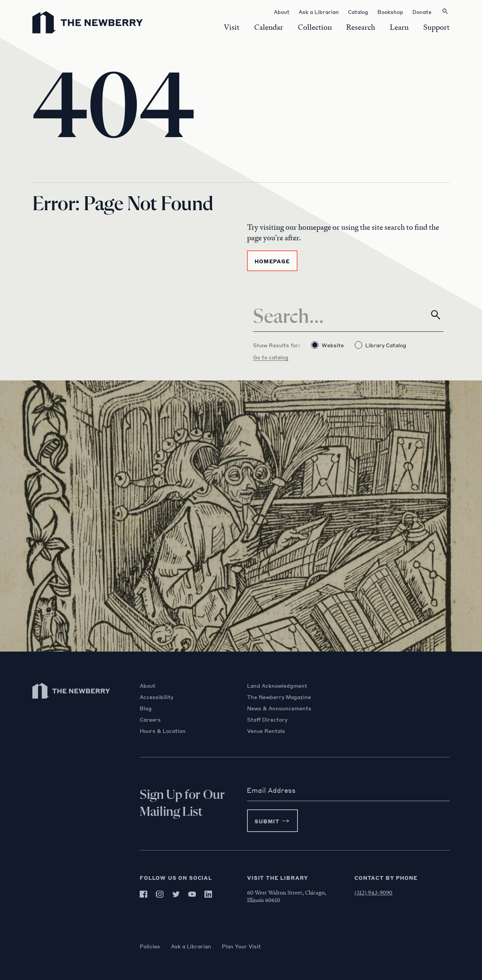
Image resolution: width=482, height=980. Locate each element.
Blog (146, 708)
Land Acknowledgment (277, 685)
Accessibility (156, 697)
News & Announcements (279, 708)
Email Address (271, 790)
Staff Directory (267, 719)
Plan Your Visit (244, 946)
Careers (150, 719)
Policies (150, 946)
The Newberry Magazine (279, 697)
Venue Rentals (266, 731)
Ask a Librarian (192, 946)
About (148, 685)
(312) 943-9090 (373, 892)
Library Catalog (381, 345)
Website (327, 345)
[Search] (348, 315)
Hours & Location (163, 731)
